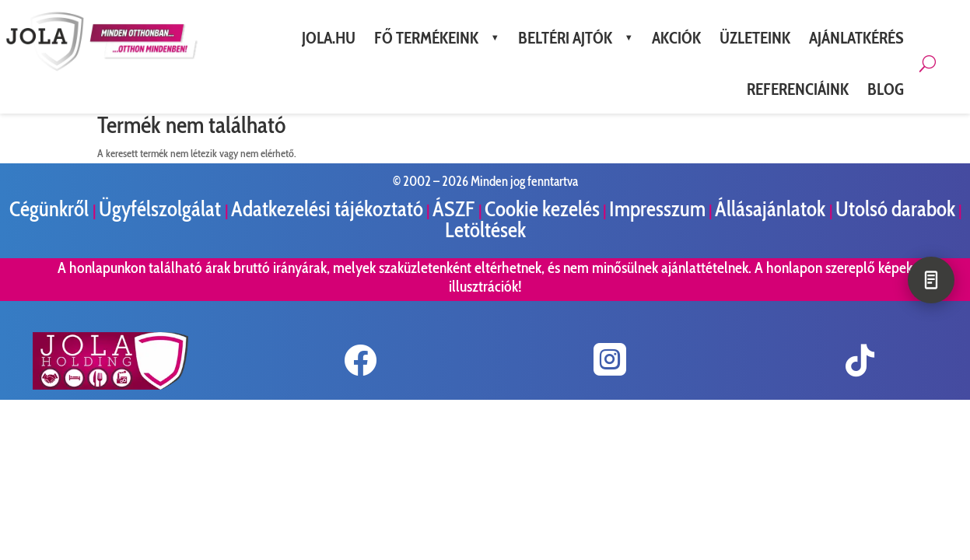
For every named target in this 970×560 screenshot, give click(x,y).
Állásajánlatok (772, 209)
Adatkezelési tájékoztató (327, 209)
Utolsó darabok (895, 209)
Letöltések (485, 230)
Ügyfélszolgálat (162, 209)
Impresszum (657, 209)
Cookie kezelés (542, 209)
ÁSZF (455, 209)
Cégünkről (51, 209)
